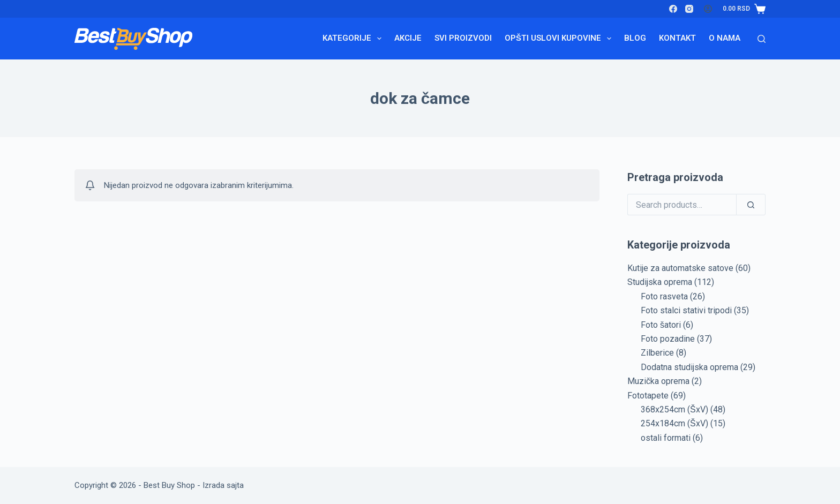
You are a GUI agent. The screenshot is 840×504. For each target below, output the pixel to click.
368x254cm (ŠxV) (674, 409)
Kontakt (677, 38)
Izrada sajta (223, 485)
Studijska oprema (660, 282)
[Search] (762, 39)
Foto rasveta (664, 296)
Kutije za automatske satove (680, 268)
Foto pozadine (668, 339)
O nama (725, 38)
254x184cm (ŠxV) (674, 423)
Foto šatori (661, 325)
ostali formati (666, 438)
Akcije (408, 38)
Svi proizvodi (463, 38)
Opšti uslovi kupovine (560, 39)
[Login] (708, 9)
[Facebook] (673, 9)
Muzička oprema (658, 381)
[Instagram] (689, 9)
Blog (635, 38)
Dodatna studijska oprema (689, 367)
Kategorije (354, 39)
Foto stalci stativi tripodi (686, 310)
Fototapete (648, 396)
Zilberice (657, 353)
